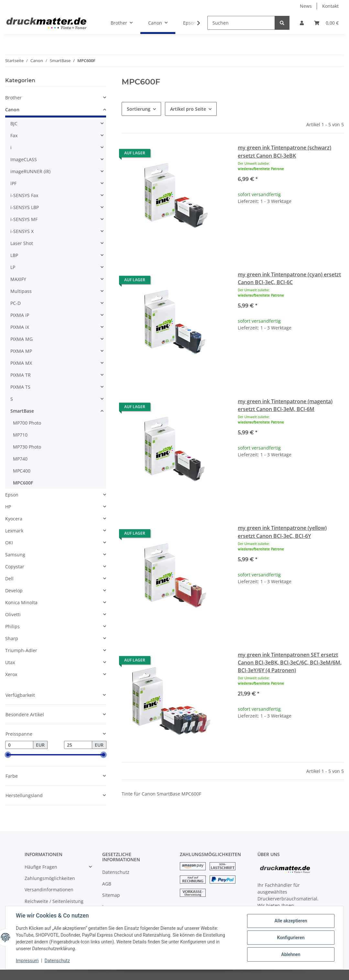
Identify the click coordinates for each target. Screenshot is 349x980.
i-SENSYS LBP (25, 207)
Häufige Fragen (41, 867)
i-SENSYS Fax (24, 195)
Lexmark (14, 531)
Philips (12, 626)
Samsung (15, 555)
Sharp (12, 638)
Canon (12, 110)
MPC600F (23, 483)
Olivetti (13, 614)
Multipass (21, 291)
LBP (14, 255)
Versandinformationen (49, 890)
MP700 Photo (27, 423)
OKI (9, 543)
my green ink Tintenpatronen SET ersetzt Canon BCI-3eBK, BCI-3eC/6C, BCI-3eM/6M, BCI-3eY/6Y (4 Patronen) (290, 663)
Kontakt (330, 6)
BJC (14, 123)
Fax (14, 135)
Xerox (11, 674)
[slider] (8, 755)
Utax (10, 662)
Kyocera (14, 519)
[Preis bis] (78, 745)
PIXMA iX (20, 327)
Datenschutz (116, 872)
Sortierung (139, 109)
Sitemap (111, 895)
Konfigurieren (291, 938)
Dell (9, 579)
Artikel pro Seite (188, 109)
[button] (302, 23)
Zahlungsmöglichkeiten (50, 878)
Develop (14, 590)
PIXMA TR (21, 375)
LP (13, 267)
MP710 (20, 435)
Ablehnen (291, 954)
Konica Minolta (21, 602)
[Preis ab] (19, 745)
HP (8, 507)
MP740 (20, 459)
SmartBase (22, 411)
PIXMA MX (21, 363)
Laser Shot (22, 243)
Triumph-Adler (21, 650)
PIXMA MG (22, 339)
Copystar (15, 567)
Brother (13, 98)
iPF (13, 183)
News (306, 6)
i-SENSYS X (22, 231)
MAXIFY (18, 279)
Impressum (27, 961)
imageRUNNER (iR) (30, 171)
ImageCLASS (24, 159)
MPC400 (22, 471)
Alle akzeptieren (291, 921)
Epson (12, 495)
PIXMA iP (20, 315)
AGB (107, 884)
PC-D (16, 303)
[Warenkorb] (326, 23)
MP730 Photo (27, 447)
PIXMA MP (21, 351)
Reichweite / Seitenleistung (54, 901)
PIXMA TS (20, 387)
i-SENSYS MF (24, 219)
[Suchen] (241, 23)
